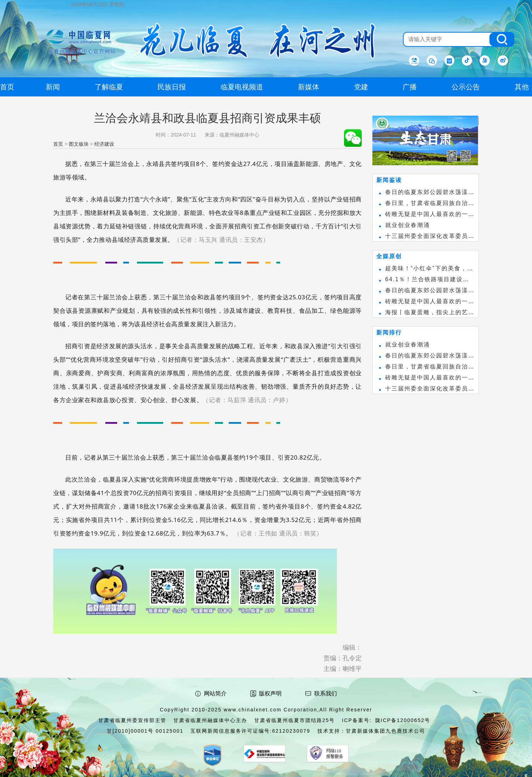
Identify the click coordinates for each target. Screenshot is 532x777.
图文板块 (79, 144)
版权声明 (270, 693)
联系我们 (326, 693)
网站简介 (215, 693)
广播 (410, 87)
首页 (58, 144)
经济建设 (104, 144)
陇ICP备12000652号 (403, 720)
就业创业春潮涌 (408, 225)
